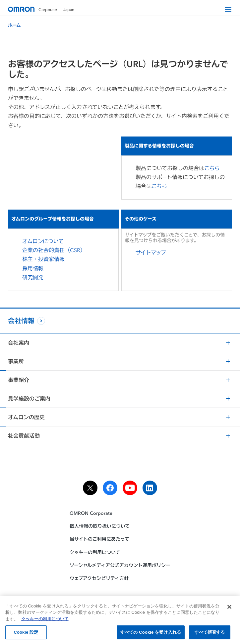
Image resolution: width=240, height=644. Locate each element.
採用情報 (33, 268)
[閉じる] (229, 608)
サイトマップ (154, 252)
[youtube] (130, 488)
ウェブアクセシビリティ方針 (99, 578)
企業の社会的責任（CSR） (54, 250)
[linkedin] (150, 488)
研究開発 (33, 277)
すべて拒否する (210, 634)
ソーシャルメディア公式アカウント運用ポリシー (120, 565)
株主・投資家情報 (43, 259)
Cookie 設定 (26, 634)
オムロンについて (43, 241)
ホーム (14, 25)
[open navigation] (228, 9)
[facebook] (110, 488)
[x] (90, 488)
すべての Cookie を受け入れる (151, 634)
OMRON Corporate (91, 513)
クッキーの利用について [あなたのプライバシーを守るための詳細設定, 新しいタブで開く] (45, 620)
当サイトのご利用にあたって (99, 539)
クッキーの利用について (95, 552)
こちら (215, 168)
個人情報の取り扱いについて (100, 526)
